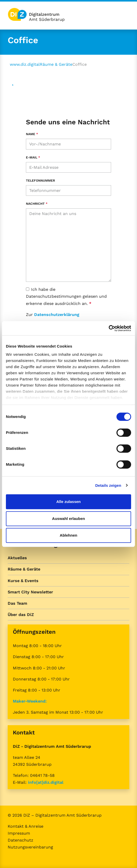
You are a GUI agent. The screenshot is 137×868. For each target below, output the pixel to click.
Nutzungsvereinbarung (30, 847)
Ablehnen (68, 535)
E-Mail (33, 157)
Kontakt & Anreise (26, 826)
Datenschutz (21, 840)
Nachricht (37, 204)
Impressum (19, 833)
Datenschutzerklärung (57, 315)
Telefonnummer (40, 180)
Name (32, 134)
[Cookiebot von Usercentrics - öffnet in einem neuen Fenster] (109, 328)
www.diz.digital (25, 64)
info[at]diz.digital (46, 782)
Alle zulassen (68, 502)
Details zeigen (108, 485)
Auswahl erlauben (68, 519)
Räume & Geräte (56, 64)
